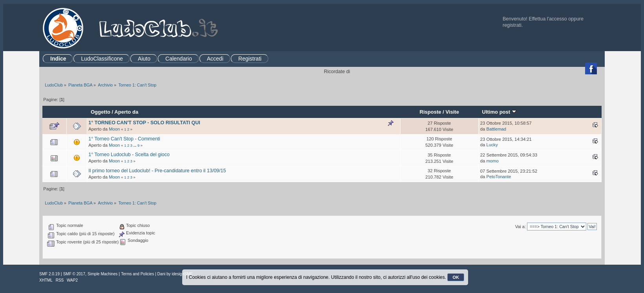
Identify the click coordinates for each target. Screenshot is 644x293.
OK (456, 277)
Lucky (492, 145)
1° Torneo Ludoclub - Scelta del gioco (129, 155)
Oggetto (101, 112)
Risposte (430, 112)
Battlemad (496, 129)
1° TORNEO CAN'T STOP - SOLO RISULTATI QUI (144, 123)
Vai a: (521, 227)
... (135, 146)
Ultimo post (499, 112)
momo (492, 161)
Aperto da (126, 112)
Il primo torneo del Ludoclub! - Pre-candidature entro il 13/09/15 (157, 171)
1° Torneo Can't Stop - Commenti (124, 139)
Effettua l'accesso (548, 19)
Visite (452, 112)
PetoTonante (499, 177)
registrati (512, 25)
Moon (114, 129)
